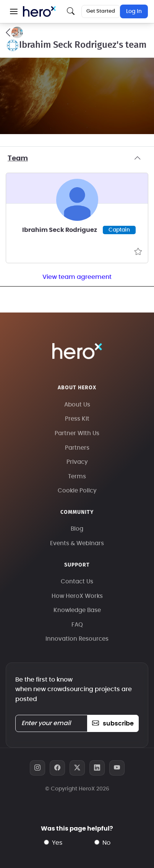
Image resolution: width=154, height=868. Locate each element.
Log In (134, 11)
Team (77, 159)
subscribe (113, 724)
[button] (14, 11)
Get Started (101, 11)
